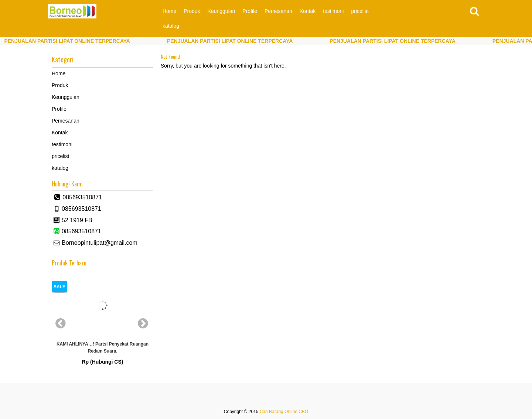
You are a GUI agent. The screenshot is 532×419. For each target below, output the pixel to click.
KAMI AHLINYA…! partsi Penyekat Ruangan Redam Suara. (103, 348)
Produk (192, 11)
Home (169, 11)
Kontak (308, 11)
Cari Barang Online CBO (284, 412)
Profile (250, 11)
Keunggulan (221, 11)
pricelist (360, 11)
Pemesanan (278, 11)
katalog (171, 26)
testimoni (333, 11)
